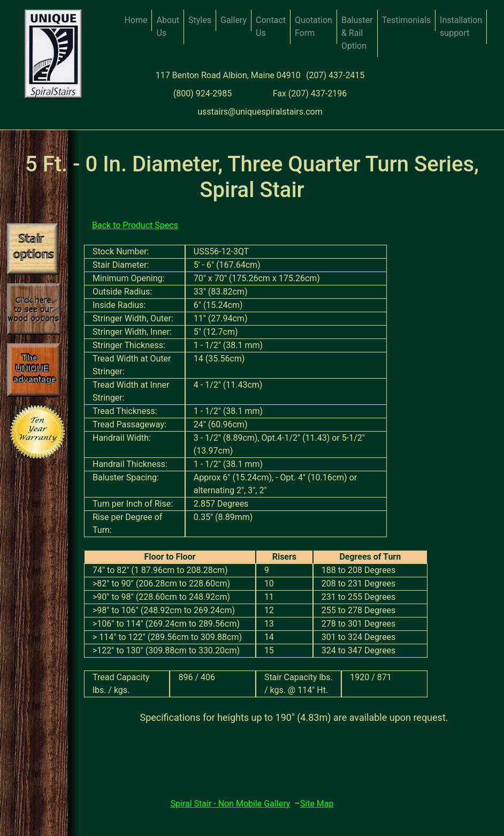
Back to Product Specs (135, 225)
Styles (200, 20)
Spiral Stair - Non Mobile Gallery (231, 804)
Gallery (234, 20)
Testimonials (406, 20)
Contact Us (271, 27)
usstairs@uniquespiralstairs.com (260, 112)
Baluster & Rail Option (357, 33)
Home (136, 20)
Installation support (461, 27)
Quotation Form (314, 27)
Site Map (317, 804)
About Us (168, 27)
